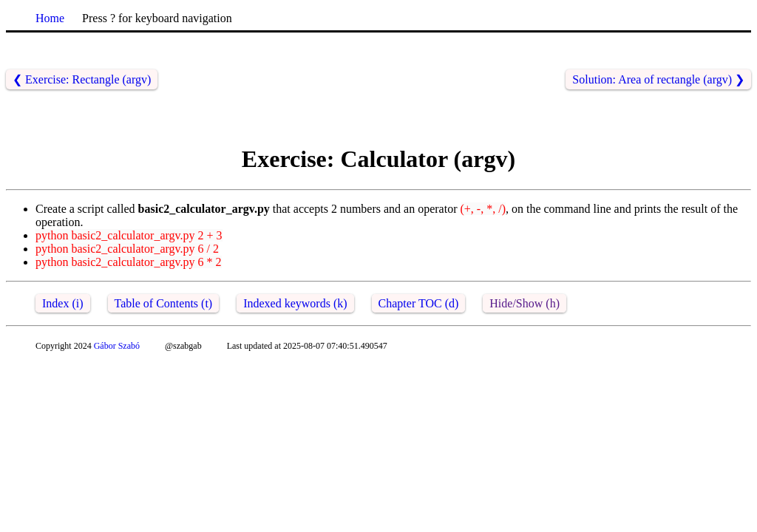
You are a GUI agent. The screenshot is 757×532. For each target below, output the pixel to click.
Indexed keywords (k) (295, 303)
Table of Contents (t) (164, 303)
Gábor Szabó (117, 346)
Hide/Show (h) (525, 303)
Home (50, 18)
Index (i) (63, 303)
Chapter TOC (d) (419, 303)
